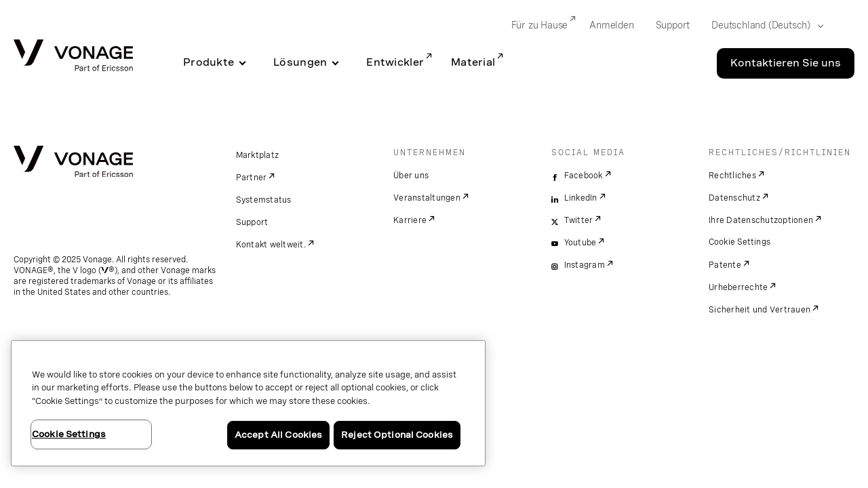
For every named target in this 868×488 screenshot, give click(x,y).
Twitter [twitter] (579, 220)
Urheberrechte (738, 287)
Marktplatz (258, 155)
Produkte (209, 62)
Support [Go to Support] (673, 25)
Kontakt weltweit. (271, 245)
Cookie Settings (740, 242)
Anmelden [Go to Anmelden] (611, 25)
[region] (248, 403)
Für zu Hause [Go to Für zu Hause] (540, 25)
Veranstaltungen (427, 198)
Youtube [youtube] (580, 243)
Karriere (410, 220)
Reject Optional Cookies (397, 435)
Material (473, 62)
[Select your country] (763, 26)
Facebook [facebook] (584, 176)
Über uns (411, 176)
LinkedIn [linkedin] (581, 198)
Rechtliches (732, 176)
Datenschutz (734, 198)
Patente (725, 265)
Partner (252, 178)
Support (252, 222)
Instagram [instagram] (585, 265)
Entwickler (395, 62)
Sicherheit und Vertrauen (759, 310)
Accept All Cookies (278, 435)
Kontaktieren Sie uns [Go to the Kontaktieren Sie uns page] (786, 63)
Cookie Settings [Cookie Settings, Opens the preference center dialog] (69, 434)
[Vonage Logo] (73, 57)
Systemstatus (264, 200)
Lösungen (300, 62)
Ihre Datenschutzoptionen (761, 220)
